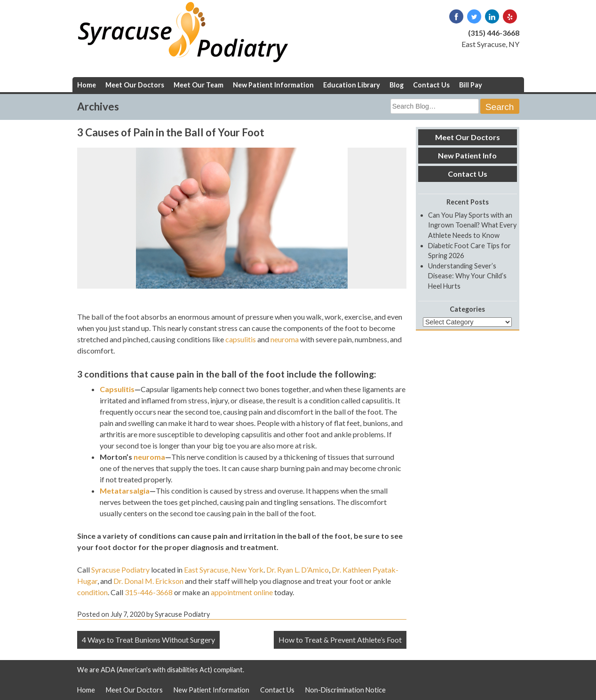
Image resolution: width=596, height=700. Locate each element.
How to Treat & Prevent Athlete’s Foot (340, 640)
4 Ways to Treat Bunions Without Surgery (148, 640)
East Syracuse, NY (490, 44)
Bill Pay (471, 85)
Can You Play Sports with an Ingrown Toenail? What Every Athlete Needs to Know (472, 225)
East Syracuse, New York (224, 570)
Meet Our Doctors (135, 85)
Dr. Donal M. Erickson (148, 581)
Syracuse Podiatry (120, 570)
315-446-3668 (149, 592)
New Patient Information (273, 85)
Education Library (352, 85)
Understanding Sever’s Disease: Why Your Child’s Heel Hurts (467, 276)
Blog (397, 85)
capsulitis (241, 339)
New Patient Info (467, 155)
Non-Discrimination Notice (346, 690)
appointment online (242, 592)
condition (92, 592)
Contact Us (431, 85)
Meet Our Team (199, 85)
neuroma (285, 339)
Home (87, 85)
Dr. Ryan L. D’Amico (298, 570)
